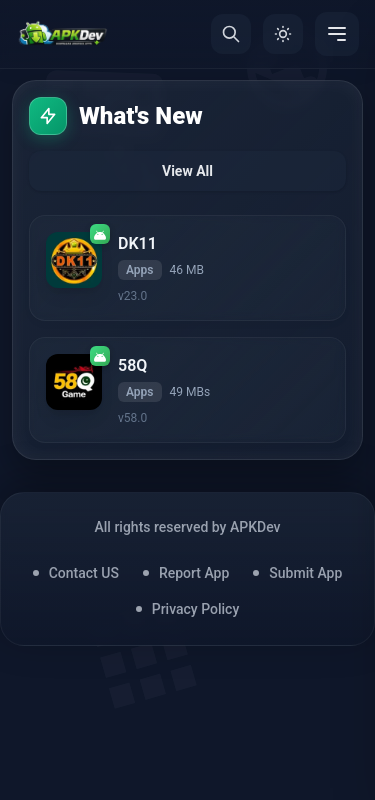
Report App (194, 573)
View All (187, 171)
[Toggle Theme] (283, 34)
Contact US (84, 573)
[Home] (62, 34)
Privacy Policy (196, 609)
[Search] (231, 34)
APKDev (255, 527)
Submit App (305, 573)
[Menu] (337, 34)
